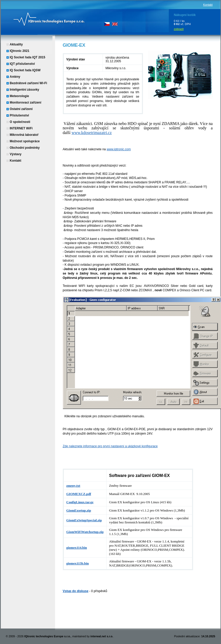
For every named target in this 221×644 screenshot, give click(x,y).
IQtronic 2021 (20, 51)
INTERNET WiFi (21, 128)
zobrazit (179, 29)
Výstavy (16, 154)
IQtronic (45, 18)
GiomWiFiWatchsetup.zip (85, 532)
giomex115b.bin (78, 563)
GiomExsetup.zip (79, 510)
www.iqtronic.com (119, 149)
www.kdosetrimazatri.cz (92, 133)
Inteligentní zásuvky (25, 90)
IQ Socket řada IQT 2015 (28, 57)
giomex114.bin (77, 548)
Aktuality (16, 44)
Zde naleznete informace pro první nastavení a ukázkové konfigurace (110, 446)
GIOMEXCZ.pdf (79, 494)
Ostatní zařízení (21, 109)
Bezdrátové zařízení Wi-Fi (29, 83)
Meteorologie (20, 96)
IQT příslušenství (22, 64)
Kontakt (208, 5)
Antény (15, 77)
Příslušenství (20, 115)
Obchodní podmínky (25, 148)
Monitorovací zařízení (26, 103)
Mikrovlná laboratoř (24, 135)
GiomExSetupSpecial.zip (84, 520)
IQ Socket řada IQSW (25, 70)
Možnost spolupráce (25, 141)
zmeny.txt (73, 486)
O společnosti (20, 122)
